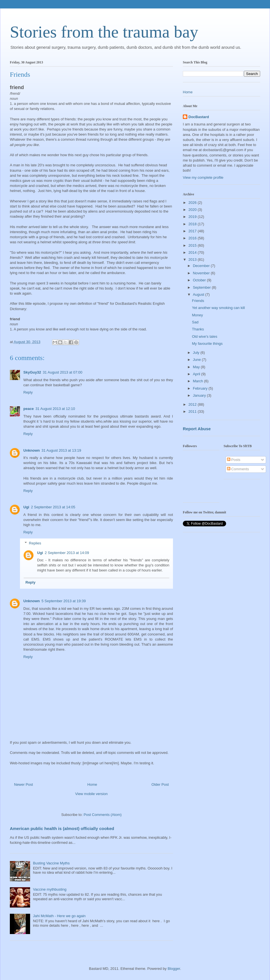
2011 (193, 411)
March (199, 381)
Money (197, 315)
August (199, 294)
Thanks (198, 329)
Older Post (160, 784)
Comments (238, 469)
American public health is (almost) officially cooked (62, 828)
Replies (35, 543)
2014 (193, 252)
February (201, 388)
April (197, 374)
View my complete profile (203, 177)
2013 (193, 260)
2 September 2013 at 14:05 (53, 507)
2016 (193, 238)
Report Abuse (197, 429)
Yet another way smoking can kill (218, 308)
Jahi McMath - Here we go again (59, 916)
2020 (193, 210)
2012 (193, 404)
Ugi (26, 507)
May (197, 367)
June (197, 360)
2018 (193, 224)
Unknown (32, 450)
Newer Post (23, 784)
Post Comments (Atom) (103, 815)
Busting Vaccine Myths (51, 863)
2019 (193, 217)
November (202, 273)
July (197, 353)
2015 (193, 245)
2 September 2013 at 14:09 (67, 553)
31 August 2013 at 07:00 (63, 372)
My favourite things (207, 344)
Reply (28, 392)
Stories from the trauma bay (104, 32)
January (200, 395)
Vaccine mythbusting (50, 889)
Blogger (174, 969)
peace (29, 409)
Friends (198, 301)
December (202, 266)
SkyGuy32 (32, 372)
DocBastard (199, 117)
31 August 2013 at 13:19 (61, 450)
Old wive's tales (204, 336)
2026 (193, 203)
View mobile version (91, 794)
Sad (195, 322)
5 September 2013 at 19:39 (64, 601)
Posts (234, 460)
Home (92, 784)
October (200, 280)
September (202, 287)
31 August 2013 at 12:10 (55, 409)
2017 (193, 231)
